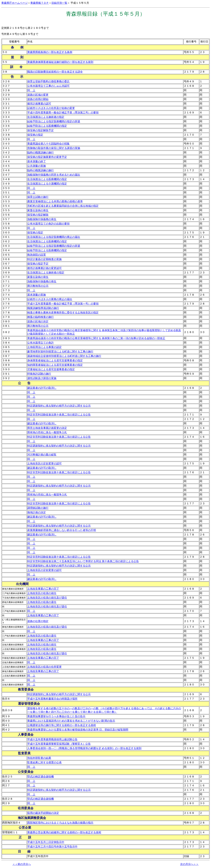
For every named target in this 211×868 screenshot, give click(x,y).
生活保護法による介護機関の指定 (47, 184)
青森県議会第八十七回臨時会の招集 (48, 144)
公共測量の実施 (37, 166)
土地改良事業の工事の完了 (43, 589)
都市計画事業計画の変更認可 (45, 268)
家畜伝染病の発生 (38, 210)
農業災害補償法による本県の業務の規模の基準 (55, 201)
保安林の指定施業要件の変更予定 (47, 157)
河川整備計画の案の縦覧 (42, 455)
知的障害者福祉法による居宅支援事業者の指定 (55, 365)
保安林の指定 (35, 135)
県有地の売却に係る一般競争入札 (47, 432)
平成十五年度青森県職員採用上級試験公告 (52, 739)
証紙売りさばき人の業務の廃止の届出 (50, 299)
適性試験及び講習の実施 (42, 378)
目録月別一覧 (59, 3)
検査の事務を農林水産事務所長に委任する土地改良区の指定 (63, 313)
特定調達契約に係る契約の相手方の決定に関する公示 (59, 406)
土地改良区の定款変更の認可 (45, 463)
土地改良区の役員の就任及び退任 (47, 598)
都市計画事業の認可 (39, 104)
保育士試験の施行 (38, 197)
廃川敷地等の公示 (38, 286)
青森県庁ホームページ (15, 3)
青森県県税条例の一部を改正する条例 (50, 52)
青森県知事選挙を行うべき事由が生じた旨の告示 (56, 716)
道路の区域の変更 (38, 95)
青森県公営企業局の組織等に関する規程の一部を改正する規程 (64, 832)
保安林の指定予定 (38, 264)
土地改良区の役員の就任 (42, 593)
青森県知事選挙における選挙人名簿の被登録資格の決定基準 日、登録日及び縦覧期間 (78, 730)
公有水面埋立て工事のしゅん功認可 (48, 86)
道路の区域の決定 (38, 321)
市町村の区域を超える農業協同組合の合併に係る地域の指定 (63, 206)
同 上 (31, 90)
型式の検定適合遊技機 (41, 777)
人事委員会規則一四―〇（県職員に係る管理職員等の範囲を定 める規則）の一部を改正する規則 (84, 748)
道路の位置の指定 (38, 621)
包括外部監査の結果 (39, 758)
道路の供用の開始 (38, 99)
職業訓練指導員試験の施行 (43, 308)
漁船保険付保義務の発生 (42, 219)
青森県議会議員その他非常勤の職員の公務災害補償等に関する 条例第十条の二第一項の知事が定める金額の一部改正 (96, 338)
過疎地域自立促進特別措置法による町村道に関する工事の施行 (64, 356)
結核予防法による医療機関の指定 (47, 126)
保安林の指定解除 (38, 215)
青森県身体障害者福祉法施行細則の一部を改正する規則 (60, 62)
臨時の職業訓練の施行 (41, 153)
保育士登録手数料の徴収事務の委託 (48, 81)
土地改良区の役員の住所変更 (45, 667)
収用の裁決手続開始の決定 (43, 813)
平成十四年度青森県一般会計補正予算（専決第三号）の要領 (63, 113)
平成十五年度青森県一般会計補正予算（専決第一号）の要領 (63, 304)
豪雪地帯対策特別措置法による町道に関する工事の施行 (60, 352)
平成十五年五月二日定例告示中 (46, 842)
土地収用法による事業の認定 (45, 347)
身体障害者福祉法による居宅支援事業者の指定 (55, 360)
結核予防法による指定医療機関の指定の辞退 (54, 121)
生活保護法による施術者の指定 (46, 117)
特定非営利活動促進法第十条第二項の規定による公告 (59, 415)
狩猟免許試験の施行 (39, 374)
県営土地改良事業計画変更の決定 (47, 428)
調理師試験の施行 (38, 508)
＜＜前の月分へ (22, 864)
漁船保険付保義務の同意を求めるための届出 (54, 175)
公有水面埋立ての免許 (41, 343)
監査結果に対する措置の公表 (45, 762)
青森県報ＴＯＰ (40, 3)
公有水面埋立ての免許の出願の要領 (48, 224)
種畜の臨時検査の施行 (41, 317)
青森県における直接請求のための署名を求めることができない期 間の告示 (71, 721)
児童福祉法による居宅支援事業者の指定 (51, 369)
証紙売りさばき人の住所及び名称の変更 (51, 108)
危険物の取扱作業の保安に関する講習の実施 (54, 148)
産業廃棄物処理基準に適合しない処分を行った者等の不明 (62, 530)
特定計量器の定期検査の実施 (45, 259)
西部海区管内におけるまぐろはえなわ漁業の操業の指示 (60, 823)
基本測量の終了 (37, 161)
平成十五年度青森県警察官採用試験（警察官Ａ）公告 (59, 744)
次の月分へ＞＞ (189, 864)
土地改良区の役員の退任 (42, 602)
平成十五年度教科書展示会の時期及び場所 (52, 699)
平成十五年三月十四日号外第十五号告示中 (52, 847)
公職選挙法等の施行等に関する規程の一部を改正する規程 (62, 725)
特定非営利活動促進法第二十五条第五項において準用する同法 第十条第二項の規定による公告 (83, 561)
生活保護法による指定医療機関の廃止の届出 (54, 237)
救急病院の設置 (37, 255)
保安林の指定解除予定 (41, 130)
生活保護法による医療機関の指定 (47, 179)
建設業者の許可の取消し (42, 388)
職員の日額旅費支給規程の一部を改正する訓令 (55, 72)
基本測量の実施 (37, 295)
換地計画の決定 (37, 512)
